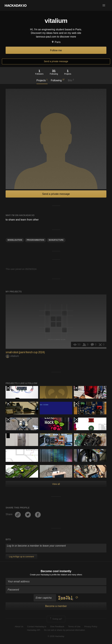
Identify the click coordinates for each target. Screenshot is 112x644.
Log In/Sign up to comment (21, 557)
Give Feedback (57, 627)
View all (56, 484)
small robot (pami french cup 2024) (25, 352)
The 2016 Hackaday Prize (8, 388)
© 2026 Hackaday (56, 636)
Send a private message (56, 61)
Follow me (56, 50)
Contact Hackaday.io (37, 627)
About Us (19, 627)
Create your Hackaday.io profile (43, 575)
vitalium (12, 356)
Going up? (56, 619)
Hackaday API (34, 630)
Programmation (35, 240)
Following (58, 80)
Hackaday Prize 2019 (76, 404)
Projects (42, 80)
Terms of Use (74, 627)
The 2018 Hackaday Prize (76, 420)
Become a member (56, 606)
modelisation (15, 240)
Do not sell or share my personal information (64, 630)
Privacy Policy (91, 627)
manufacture (56, 240)
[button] (104, 5)
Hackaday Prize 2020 (8, 436)
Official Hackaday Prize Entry (76, 388)
